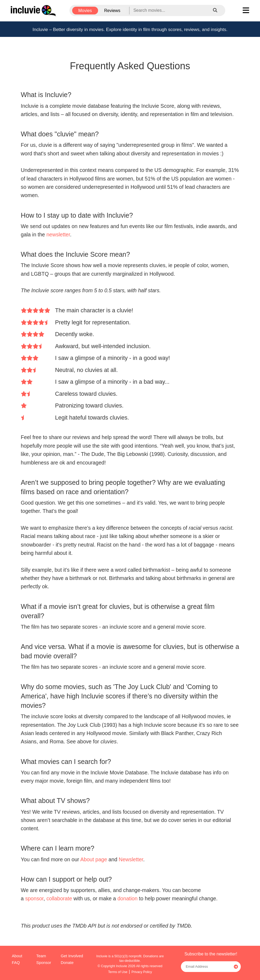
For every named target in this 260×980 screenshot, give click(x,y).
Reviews (112, 11)
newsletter (58, 235)
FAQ (16, 963)
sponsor (34, 898)
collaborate (59, 898)
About (17, 956)
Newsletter (131, 859)
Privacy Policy (142, 972)
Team (41, 956)
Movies (85, 11)
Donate (67, 963)
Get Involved (72, 956)
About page (94, 859)
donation (127, 898)
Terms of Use (118, 972)
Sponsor (44, 963)
